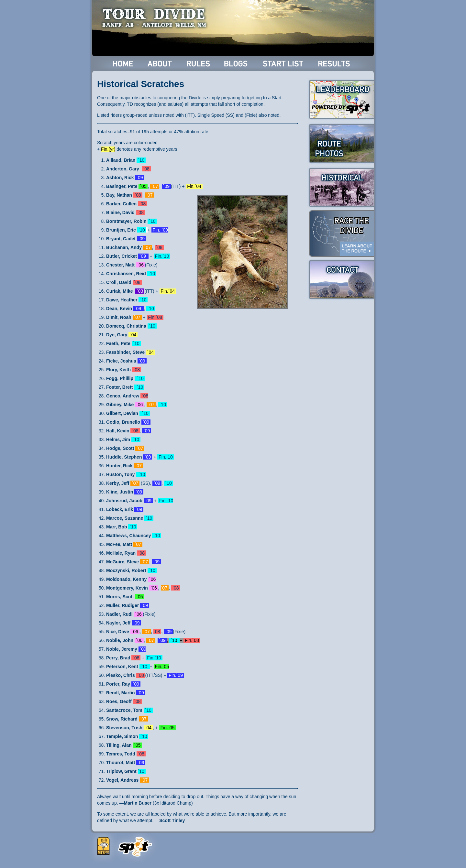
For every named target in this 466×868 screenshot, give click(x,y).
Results (335, 64)
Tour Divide (156, 18)
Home (123, 64)
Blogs (237, 64)
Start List (284, 64)
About (160, 64)
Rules (199, 64)
